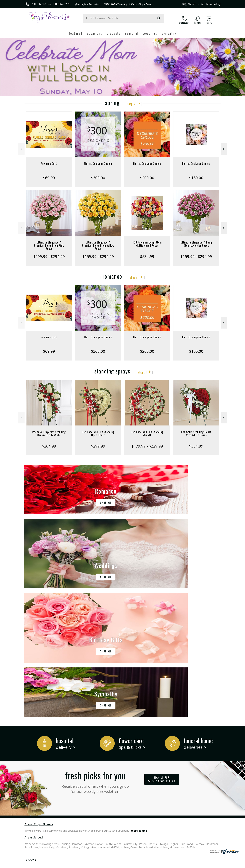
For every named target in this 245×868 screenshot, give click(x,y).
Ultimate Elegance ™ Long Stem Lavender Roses (196, 241)
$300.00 (98, 174)
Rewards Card (49, 160)
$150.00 (196, 174)
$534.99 (147, 253)
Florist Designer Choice (98, 160)
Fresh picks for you (95, 650)
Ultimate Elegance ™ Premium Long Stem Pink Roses (49, 242)
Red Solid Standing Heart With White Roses (196, 430)
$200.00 (147, 174)
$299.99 (98, 443)
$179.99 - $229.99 (147, 443)
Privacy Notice (171, 865)
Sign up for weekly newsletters (162, 648)
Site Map (212, 865)
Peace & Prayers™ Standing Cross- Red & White (49, 430)
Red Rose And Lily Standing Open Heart (98, 430)
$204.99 (49, 443)
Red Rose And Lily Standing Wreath (147, 430)
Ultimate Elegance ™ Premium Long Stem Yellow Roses (98, 242)
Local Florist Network (193, 865)
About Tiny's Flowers (39, 693)
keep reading (139, 699)
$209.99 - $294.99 (49, 253)
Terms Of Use (153, 865)
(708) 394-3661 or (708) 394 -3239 (50, 4)
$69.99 (49, 174)
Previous (21, 146)
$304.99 (196, 443)
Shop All (132, 100)
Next (224, 146)
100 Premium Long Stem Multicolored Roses (147, 241)
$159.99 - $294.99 (98, 253)
